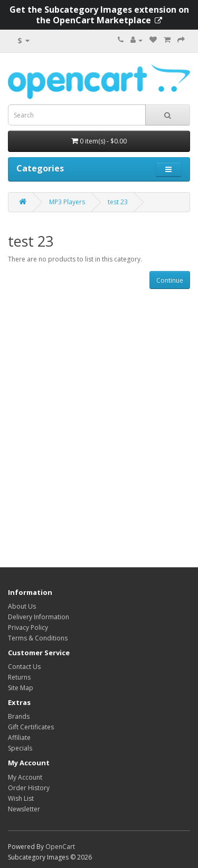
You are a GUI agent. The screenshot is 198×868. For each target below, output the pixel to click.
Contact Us (24, 667)
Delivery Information (39, 617)
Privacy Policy (28, 627)
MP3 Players (67, 202)
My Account (25, 777)
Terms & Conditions (38, 638)
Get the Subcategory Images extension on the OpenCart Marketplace (99, 15)
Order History (29, 788)
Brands (19, 716)
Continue (170, 280)
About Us (22, 606)
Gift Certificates (31, 727)
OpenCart (60, 847)
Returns (19, 677)
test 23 (118, 202)
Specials (20, 748)
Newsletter (24, 809)
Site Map (21, 688)
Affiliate (19, 738)
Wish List (21, 798)
